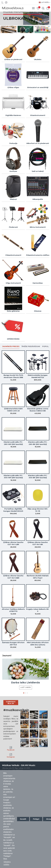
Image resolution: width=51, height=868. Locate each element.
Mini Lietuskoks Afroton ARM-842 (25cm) (38, 644)
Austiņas (13, 171)
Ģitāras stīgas (13, 87)
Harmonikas (38, 283)
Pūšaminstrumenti (13, 255)
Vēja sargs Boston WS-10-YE (38, 510)
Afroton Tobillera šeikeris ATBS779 (13, 610)
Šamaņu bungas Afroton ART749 (13, 644)
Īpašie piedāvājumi (31, 346)
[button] (24, 693)
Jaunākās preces (11, 346)
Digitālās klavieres (13, 115)
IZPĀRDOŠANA (13, 339)
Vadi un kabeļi (38, 171)
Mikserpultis (38, 199)
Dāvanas (38, 311)
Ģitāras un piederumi (13, 59)
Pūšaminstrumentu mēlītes (38, 255)
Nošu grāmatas (13, 311)
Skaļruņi (13, 199)
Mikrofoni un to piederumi (38, 143)
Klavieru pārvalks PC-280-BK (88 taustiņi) (38, 443)
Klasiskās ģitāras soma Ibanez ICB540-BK (38, 410)
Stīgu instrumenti (13, 283)
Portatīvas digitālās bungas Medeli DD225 (13, 510)
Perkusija (13, 143)
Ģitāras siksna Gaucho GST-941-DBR (13, 577)
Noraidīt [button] (23, 819)
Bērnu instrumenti (38, 227)
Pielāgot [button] (36, 819)
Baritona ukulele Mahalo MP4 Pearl (38, 577)
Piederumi (13, 227)
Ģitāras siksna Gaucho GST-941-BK (38, 543)
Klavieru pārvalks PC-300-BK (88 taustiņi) (38, 477)
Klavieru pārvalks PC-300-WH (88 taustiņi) (13, 477)
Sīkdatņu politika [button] (7, 863)
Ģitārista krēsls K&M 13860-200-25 (13, 410)
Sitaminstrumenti (38, 115)
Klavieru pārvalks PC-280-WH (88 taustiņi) (13, 443)
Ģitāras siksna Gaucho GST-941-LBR (13, 543)
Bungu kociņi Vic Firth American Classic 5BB (13, 376)
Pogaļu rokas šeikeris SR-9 (38, 610)
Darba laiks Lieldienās (25, 683)
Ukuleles (38, 59)
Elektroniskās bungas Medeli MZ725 (38, 376)
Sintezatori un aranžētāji (38, 87)
